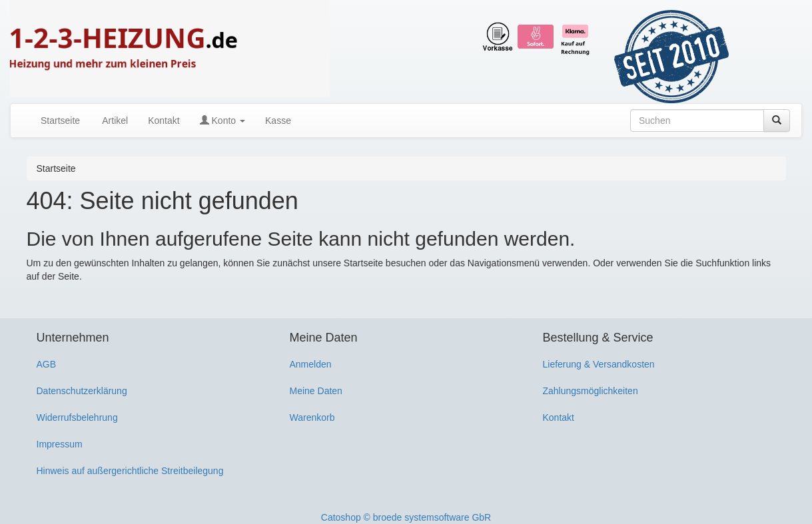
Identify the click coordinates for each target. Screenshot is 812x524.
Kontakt (164, 121)
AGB (47, 364)
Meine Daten (316, 391)
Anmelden (311, 364)
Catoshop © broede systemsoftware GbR (406, 517)
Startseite (60, 121)
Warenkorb (312, 417)
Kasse (278, 121)
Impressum (60, 444)
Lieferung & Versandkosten (599, 364)
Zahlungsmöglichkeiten (591, 391)
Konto (222, 121)
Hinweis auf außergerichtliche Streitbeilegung (130, 471)
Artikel (114, 121)
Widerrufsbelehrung (77, 417)
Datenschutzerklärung (82, 391)
